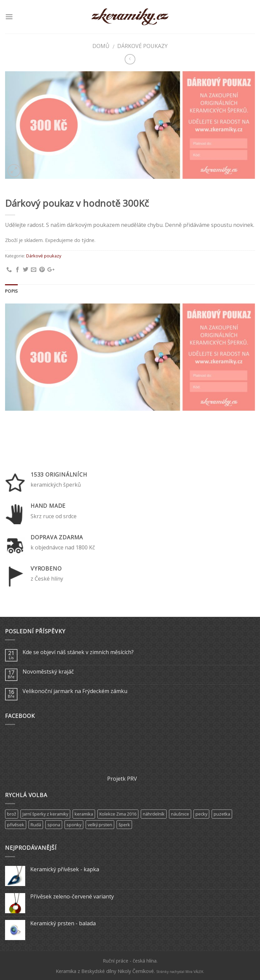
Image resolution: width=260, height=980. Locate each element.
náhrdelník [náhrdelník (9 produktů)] (154, 814)
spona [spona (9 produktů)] (54, 825)
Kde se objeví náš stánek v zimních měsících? (78, 652)
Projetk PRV (122, 779)
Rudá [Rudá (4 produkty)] (36, 825)
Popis (11, 291)
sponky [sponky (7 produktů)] (74, 825)
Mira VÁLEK (194, 972)
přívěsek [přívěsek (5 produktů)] (16, 825)
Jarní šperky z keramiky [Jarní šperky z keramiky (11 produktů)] (45, 814)
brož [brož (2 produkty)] (12, 814)
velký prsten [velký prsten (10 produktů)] (100, 825)
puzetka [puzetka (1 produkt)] (222, 814)
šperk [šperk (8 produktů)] (124, 825)
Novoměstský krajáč (48, 672)
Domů (101, 46)
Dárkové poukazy (142, 46)
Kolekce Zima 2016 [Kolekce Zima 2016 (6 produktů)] (118, 814)
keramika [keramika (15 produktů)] (84, 814)
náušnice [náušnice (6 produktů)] (180, 814)
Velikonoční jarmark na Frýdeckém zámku (75, 691)
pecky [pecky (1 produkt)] (201, 814)
